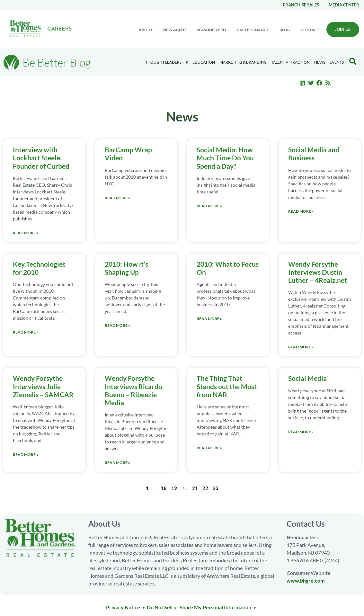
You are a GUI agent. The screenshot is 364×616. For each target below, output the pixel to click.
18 (164, 488)
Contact (310, 30)
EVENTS (337, 62)
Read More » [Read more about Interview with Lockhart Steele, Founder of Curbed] (26, 233)
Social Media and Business (314, 154)
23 (216, 488)
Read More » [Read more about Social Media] (301, 432)
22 (205, 488)
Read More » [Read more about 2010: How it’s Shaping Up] (117, 325)
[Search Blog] (353, 61)
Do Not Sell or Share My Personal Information (199, 607)
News (320, 62)
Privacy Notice (123, 607)
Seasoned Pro (212, 30)
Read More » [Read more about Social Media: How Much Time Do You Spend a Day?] (209, 206)
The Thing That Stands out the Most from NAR (227, 386)
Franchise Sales (301, 5)
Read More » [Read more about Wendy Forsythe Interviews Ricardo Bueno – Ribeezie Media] (117, 463)
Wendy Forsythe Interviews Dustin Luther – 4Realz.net (318, 272)
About (146, 30)
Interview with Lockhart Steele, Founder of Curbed (41, 158)
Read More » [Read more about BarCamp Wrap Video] (117, 198)
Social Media (307, 378)
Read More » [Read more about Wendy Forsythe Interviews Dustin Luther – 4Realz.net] (301, 347)
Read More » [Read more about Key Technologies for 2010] (26, 332)
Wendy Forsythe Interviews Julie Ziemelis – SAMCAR (43, 386)
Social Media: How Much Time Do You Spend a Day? (225, 158)
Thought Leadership (167, 62)
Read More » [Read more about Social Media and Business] (301, 211)
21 (195, 488)
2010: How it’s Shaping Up (126, 268)
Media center (344, 5)
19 (174, 488)
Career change (253, 30)
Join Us (343, 29)
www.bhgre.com (306, 580)
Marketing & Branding (243, 62)
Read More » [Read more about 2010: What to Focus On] (209, 319)
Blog (285, 30)
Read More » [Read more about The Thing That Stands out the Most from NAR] (209, 448)
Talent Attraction (290, 62)
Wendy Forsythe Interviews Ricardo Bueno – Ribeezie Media (133, 390)
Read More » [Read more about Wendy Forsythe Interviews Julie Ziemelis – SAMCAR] (26, 455)
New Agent (175, 30)
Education (204, 62)
